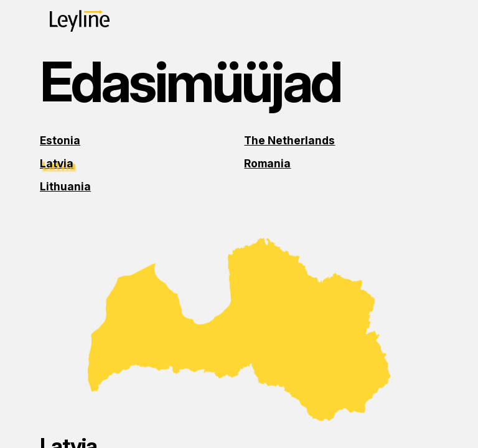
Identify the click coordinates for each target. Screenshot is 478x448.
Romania (267, 163)
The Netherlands (289, 140)
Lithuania (65, 186)
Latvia (57, 163)
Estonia (60, 140)
